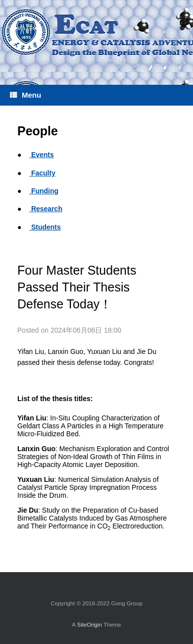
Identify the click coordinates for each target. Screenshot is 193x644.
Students (45, 227)
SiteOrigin (89, 625)
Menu (25, 95)
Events (42, 155)
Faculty (42, 173)
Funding (44, 191)
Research (46, 209)
